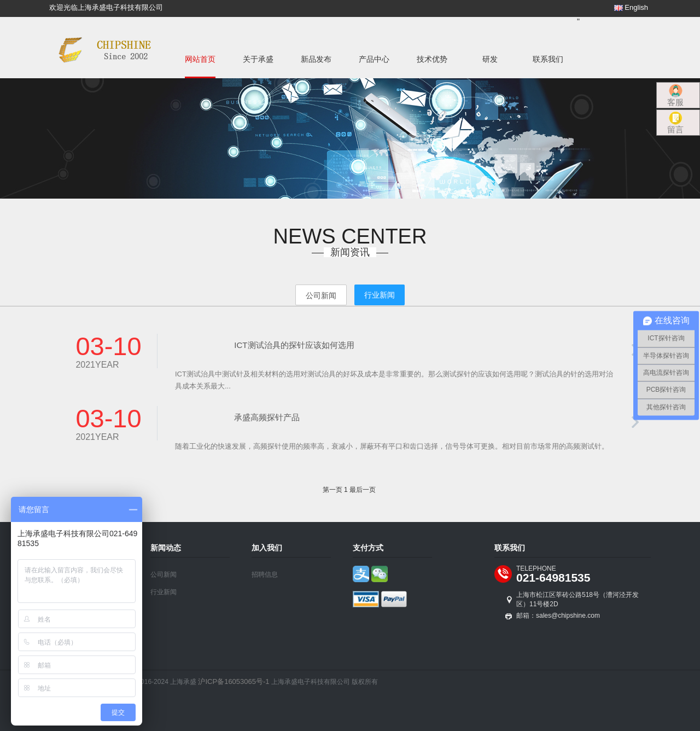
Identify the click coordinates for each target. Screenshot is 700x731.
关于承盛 (258, 59)
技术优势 (432, 59)
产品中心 (374, 59)
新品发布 (316, 59)
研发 (490, 59)
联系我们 (548, 59)
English (631, 7)
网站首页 (200, 59)
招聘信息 (265, 575)
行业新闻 (164, 592)
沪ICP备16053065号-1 (234, 681)
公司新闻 (164, 575)
